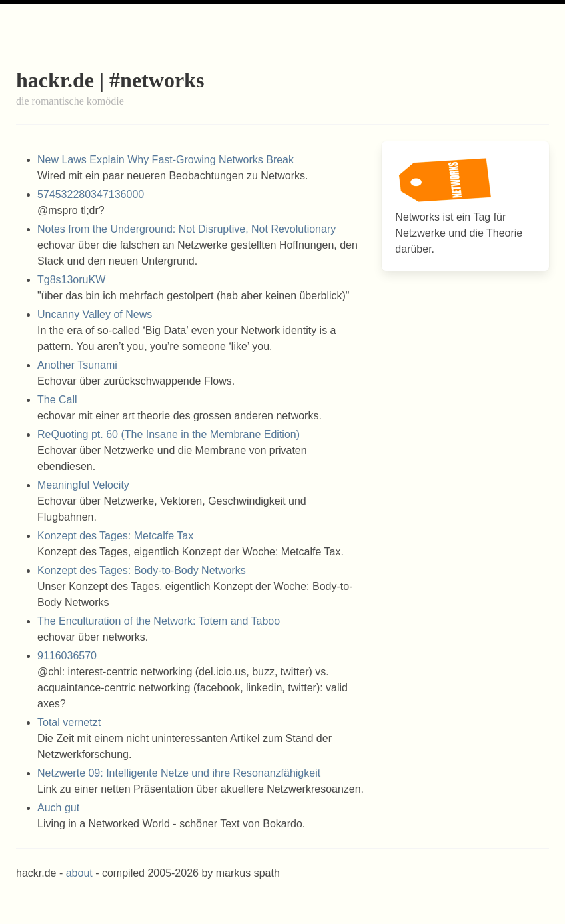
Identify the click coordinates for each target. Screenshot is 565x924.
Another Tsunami (77, 365)
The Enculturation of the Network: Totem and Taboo (159, 621)
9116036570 (67, 656)
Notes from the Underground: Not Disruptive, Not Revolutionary (187, 229)
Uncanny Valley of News (95, 314)
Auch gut (58, 808)
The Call (57, 400)
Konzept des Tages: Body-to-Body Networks (142, 570)
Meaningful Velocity (83, 485)
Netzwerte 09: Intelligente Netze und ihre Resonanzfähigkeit (179, 773)
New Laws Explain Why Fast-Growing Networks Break (166, 160)
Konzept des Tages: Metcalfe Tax (115, 536)
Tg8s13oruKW (71, 280)
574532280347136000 (91, 194)
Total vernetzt (69, 722)
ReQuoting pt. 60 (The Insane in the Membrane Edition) (169, 434)
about (79, 873)
